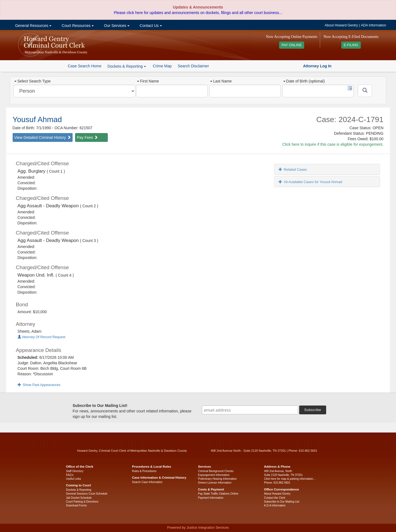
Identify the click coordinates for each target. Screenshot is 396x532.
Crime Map (162, 66)
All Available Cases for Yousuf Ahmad (310, 182)
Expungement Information (214, 475)
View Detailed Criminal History (43, 137)
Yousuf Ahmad (37, 119)
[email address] (250, 410)
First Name (148, 81)
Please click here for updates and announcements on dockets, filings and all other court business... (198, 13)
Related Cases (293, 169)
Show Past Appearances (39, 385)
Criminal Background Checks (216, 471)
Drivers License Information (215, 483)
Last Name (221, 81)
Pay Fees (87, 137)
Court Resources (77, 26)
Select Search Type (32, 81)
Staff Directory (75, 471)
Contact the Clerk (275, 498)
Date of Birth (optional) (304, 81)
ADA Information (373, 25)
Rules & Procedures (144, 471)
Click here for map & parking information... (290, 479)
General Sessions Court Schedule (87, 494)
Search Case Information (147, 482)
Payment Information (211, 498)
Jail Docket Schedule (79, 498)
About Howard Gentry (341, 25)
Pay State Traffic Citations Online (218, 494)
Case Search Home (85, 66)
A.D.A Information (275, 505)
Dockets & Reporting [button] (127, 66)
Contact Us (150, 26)
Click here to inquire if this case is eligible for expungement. (333, 144)
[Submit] (365, 91)
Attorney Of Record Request (42, 337)
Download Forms (76, 505)
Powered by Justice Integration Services (198, 528)
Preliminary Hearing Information (217, 479)
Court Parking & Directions (82, 502)
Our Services (116, 26)
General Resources (33, 26)
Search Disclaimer (193, 66)
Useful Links (73, 479)
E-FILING (351, 45)
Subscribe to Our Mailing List (282, 502)
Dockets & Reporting (79, 490)
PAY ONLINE (292, 45)
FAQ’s (70, 475)
